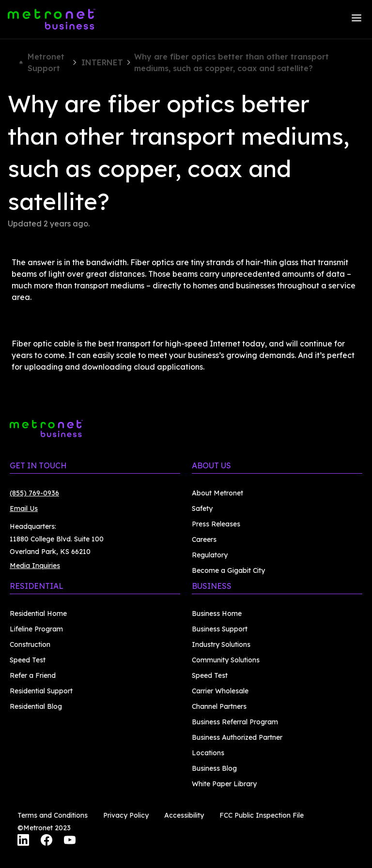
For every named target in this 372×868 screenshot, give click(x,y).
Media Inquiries (35, 566)
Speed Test (28, 660)
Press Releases (216, 524)
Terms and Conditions (53, 815)
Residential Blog (36, 706)
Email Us (24, 509)
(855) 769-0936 (34, 493)
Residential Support (41, 691)
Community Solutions (226, 660)
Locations (208, 753)
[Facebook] (46, 841)
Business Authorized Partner (237, 737)
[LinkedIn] (23, 841)
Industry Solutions (221, 644)
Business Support (220, 629)
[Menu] (356, 19)
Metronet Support (42, 62)
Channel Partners (219, 706)
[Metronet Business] (52, 19)
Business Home (217, 614)
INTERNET (102, 62)
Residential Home (38, 614)
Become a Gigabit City (228, 570)
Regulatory (210, 555)
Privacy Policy (126, 815)
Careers (204, 539)
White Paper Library (224, 784)
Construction (30, 644)
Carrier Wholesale (220, 691)
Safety (202, 509)
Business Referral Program (235, 722)
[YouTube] (70, 841)
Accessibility (184, 815)
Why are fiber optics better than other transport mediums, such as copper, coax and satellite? (232, 62)
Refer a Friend (33, 675)
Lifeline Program (36, 629)
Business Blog (214, 768)
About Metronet (217, 493)
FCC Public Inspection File (262, 815)
